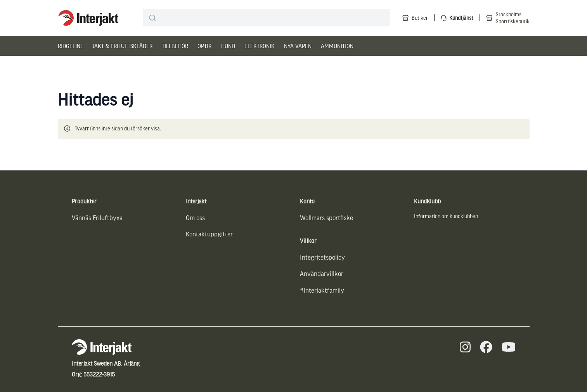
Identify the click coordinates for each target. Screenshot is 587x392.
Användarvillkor (322, 273)
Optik (205, 46)
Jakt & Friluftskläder (123, 46)
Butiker (420, 18)
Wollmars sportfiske (326, 218)
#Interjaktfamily (322, 290)
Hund (228, 46)
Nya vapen (298, 46)
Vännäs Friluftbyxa (97, 218)
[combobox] (266, 18)
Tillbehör (175, 46)
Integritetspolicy (322, 257)
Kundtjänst (461, 18)
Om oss (195, 218)
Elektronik (260, 46)
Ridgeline (71, 46)
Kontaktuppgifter (209, 234)
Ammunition (337, 46)
